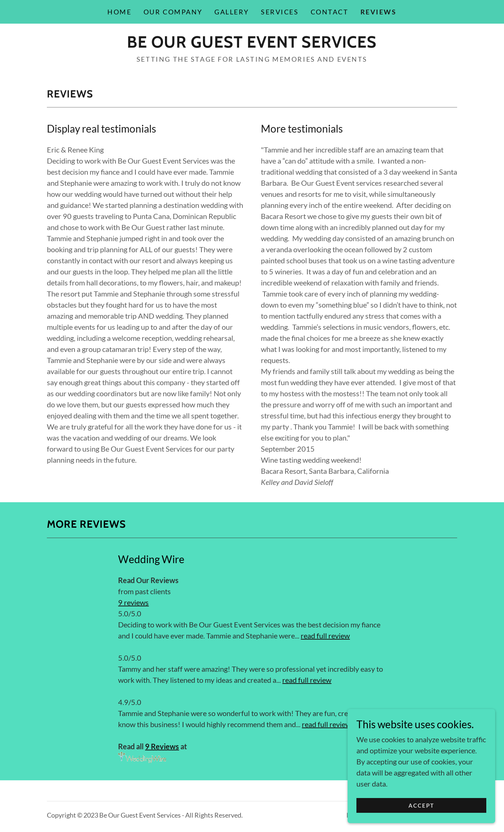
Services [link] (280, 12)
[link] (252, 45)
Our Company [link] (173, 12)
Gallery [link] (232, 12)
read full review (325, 636)
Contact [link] (330, 12)
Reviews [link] (379, 12)
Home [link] (119, 12)
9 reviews (133, 602)
